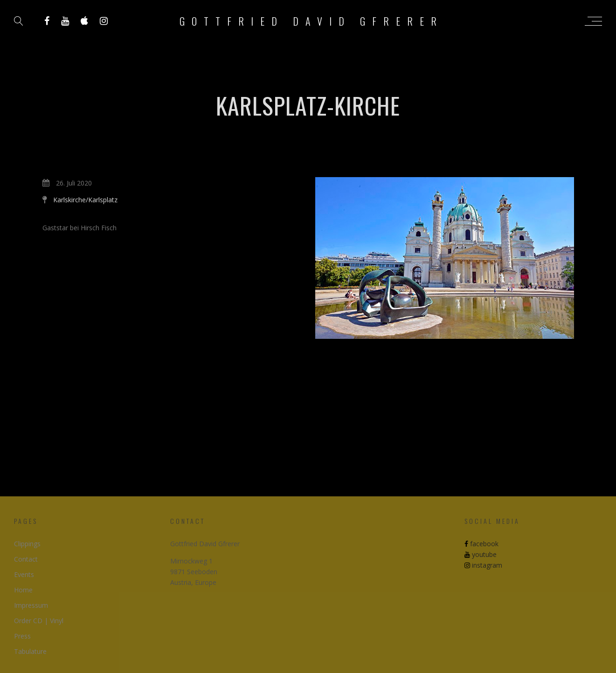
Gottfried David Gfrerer (311, 21)
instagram (483, 565)
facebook (481, 544)
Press (22, 636)
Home (23, 590)
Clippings (27, 544)
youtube (481, 554)
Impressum (31, 605)
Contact (26, 559)
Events (24, 574)
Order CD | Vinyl (39, 621)
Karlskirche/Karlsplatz (85, 200)
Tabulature (30, 651)
